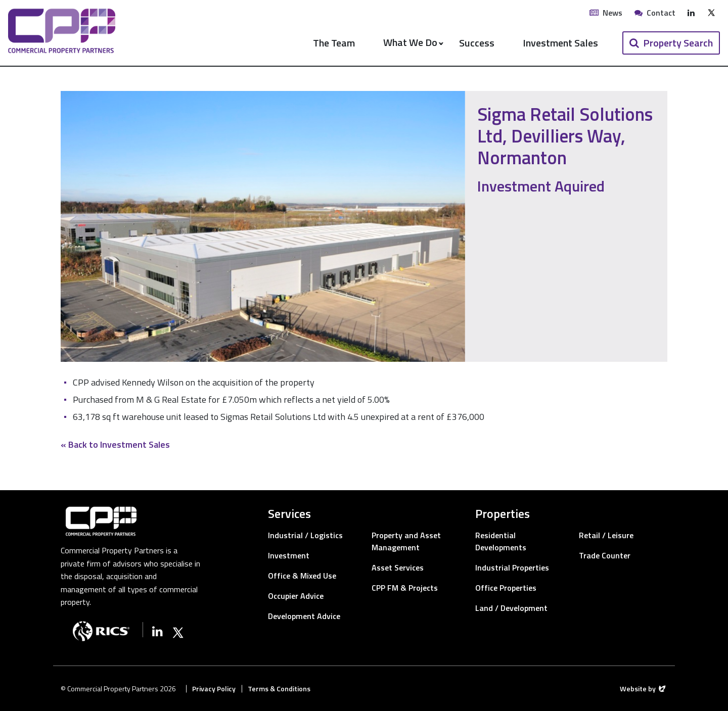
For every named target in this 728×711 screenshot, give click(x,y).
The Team (334, 43)
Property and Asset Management (406, 541)
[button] (671, 43)
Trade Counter (605, 555)
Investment (289, 555)
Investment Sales (560, 43)
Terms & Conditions (279, 689)
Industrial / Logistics (305, 535)
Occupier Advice (296, 596)
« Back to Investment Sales (115, 444)
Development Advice (304, 616)
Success (477, 43)
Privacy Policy (214, 689)
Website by (644, 689)
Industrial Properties (512, 567)
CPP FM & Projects (405, 588)
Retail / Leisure (606, 535)
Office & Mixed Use (302, 576)
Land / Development (511, 608)
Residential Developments (501, 541)
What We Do (409, 42)
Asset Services (398, 567)
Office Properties (506, 588)
